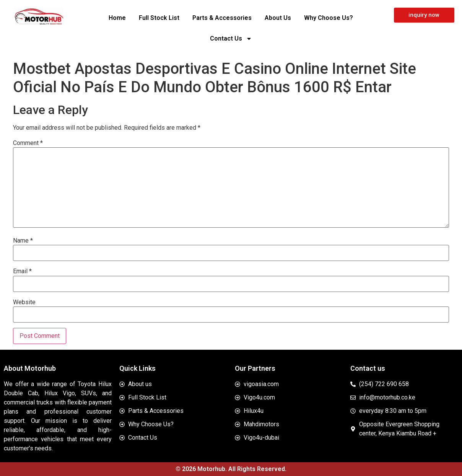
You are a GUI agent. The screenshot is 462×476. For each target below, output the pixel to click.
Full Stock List (159, 18)
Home (117, 18)
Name (23, 241)
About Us (278, 18)
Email (22, 271)
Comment (28, 143)
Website (24, 302)
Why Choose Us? (329, 18)
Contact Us (231, 39)
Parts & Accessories (222, 18)
